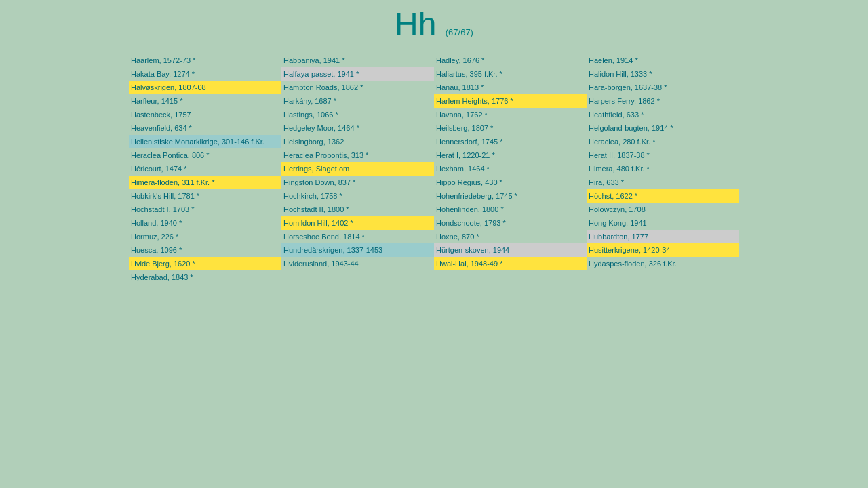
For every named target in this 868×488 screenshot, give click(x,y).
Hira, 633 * (606, 182)
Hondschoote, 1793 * (471, 223)
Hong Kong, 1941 (618, 223)
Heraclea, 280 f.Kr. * (622, 142)
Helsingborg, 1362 (314, 142)
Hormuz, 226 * (155, 237)
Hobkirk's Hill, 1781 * (165, 196)
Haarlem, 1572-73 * (163, 60)
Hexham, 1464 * (463, 169)
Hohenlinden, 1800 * (470, 209)
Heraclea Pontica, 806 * (170, 155)
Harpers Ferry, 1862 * (624, 101)
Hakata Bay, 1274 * (163, 74)
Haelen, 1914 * (613, 60)
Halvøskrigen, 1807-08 (169, 87)
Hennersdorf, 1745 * (469, 142)
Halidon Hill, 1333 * (620, 74)
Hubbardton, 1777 (618, 237)
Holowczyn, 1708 (617, 209)
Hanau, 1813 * (460, 87)
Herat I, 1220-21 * (466, 155)
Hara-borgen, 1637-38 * (628, 87)
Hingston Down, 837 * (319, 182)
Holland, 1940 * (156, 223)
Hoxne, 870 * (458, 237)
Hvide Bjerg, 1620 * (163, 264)
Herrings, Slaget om (316, 169)
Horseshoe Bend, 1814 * (324, 237)
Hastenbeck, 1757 (161, 115)
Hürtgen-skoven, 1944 (473, 250)
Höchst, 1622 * (613, 196)
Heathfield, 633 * (616, 115)
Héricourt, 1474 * (159, 169)
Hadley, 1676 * (460, 60)
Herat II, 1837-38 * (619, 155)
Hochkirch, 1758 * (313, 196)
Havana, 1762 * (462, 115)
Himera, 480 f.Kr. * (619, 169)
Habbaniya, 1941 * (314, 60)
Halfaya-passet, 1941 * (321, 74)
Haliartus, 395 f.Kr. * (469, 74)
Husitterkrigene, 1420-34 (629, 250)
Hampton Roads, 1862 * (323, 87)
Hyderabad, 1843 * (162, 277)
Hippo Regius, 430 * (469, 182)
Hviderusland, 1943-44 (321, 264)
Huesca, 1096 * (156, 250)
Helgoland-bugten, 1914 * (631, 128)
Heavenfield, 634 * (161, 128)
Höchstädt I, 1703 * (163, 209)
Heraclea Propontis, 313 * (326, 155)
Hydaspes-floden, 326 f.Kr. (633, 264)
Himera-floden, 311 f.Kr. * (173, 182)
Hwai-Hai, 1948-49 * (469, 264)
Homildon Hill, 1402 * (318, 223)
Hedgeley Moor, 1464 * (321, 128)
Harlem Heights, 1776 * (475, 101)
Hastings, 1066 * (311, 115)
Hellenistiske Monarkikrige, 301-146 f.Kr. (198, 142)
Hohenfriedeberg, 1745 (474, 196)
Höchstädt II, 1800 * (316, 209)
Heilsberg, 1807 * (465, 128)
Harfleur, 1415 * (157, 101)
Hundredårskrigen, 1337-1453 (333, 250)
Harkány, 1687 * (310, 101)
